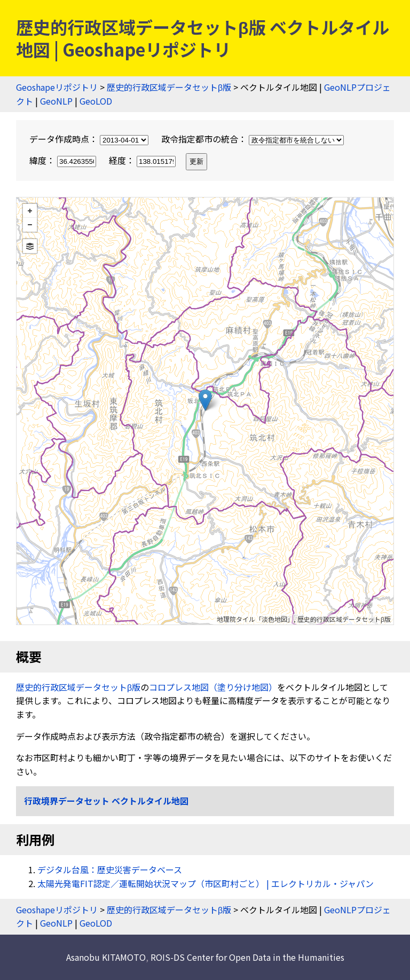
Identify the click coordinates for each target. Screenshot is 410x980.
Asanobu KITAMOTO (106, 957)
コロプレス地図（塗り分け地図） (213, 687)
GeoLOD (96, 101)
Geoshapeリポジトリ (57, 87)
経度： (143, 160)
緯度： (64, 160)
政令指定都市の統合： (253, 139)
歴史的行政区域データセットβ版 (169, 87)
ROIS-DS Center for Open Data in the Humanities (247, 957)
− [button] (30, 225)
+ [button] (30, 211)
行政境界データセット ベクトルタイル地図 (106, 801)
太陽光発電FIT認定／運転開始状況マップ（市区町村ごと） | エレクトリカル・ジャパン (206, 883)
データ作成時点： (90, 139)
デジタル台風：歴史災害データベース (110, 870)
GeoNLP (56, 101)
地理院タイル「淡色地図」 (255, 619)
